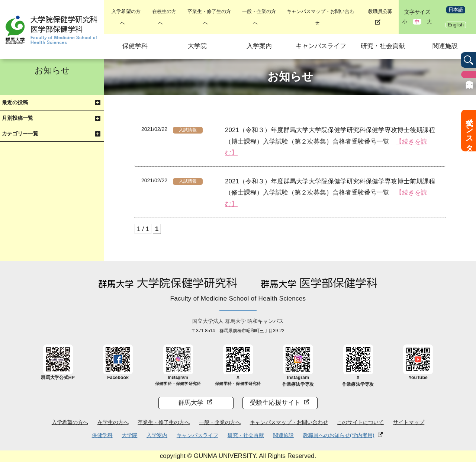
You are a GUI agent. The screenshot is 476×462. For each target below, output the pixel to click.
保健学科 (135, 46)
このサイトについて (360, 422)
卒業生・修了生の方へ (164, 422)
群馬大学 (191, 403)
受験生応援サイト (275, 403)
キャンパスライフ (321, 46)
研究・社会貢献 (383, 46)
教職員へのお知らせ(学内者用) (339, 435)
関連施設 (445, 46)
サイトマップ (409, 422)
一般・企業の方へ (220, 422)
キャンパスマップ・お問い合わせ (289, 422)
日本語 (456, 9)
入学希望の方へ (70, 422)
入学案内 (259, 46)
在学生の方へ (113, 422)
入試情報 (188, 130)
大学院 (197, 46)
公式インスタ (469, 131)
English (456, 25)
